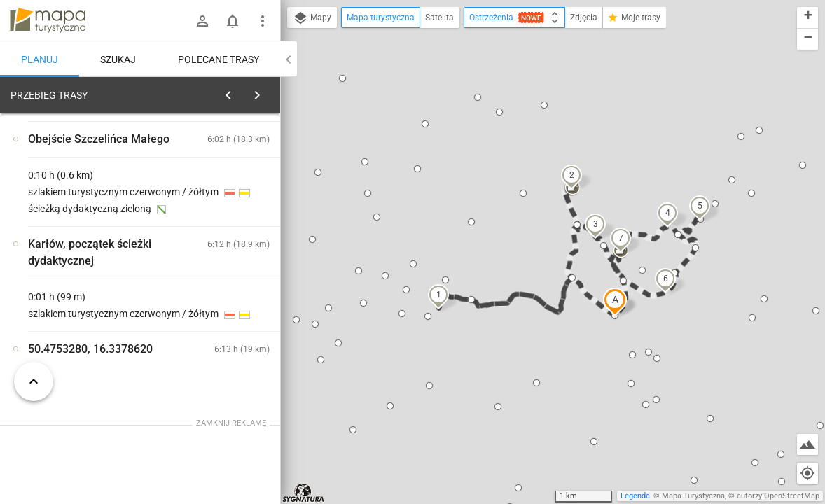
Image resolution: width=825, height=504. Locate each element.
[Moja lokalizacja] (807, 473)
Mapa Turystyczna (693, 496)
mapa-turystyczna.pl (48, 20)
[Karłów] (84, 302)
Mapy (312, 18)
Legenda (635, 496)
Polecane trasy (219, 59)
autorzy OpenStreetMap (778, 496)
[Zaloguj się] (202, 21)
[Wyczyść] (268, 92)
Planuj (40, 59)
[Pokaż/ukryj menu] (263, 21)
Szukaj (118, 59)
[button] (615, 302)
